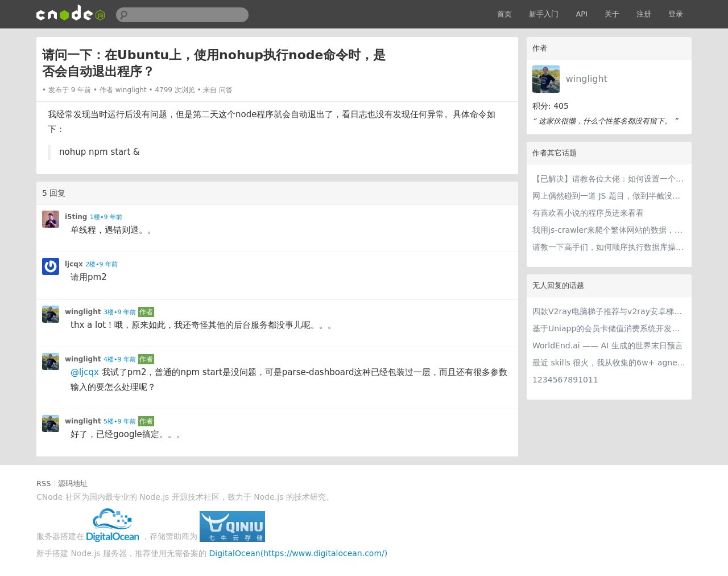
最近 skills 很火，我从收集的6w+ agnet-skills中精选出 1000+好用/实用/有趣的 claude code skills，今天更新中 (609, 363)
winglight (587, 79)
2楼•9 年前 (102, 264)
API (582, 14)
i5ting (76, 217)
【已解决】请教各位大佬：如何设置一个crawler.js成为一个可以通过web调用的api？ (609, 179)
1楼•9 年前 (106, 217)
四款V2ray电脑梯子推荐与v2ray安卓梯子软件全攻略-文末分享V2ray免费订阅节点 (609, 311)
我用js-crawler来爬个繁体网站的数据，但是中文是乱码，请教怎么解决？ (609, 230)
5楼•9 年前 (120, 421)
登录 (676, 14)
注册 (644, 14)
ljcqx (74, 264)
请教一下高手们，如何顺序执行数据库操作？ (609, 247)
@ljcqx (85, 372)
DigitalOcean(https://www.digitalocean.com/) (299, 553)
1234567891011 (565, 380)
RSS (44, 484)
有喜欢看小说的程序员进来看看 (588, 213)
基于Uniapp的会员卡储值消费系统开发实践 (609, 328)
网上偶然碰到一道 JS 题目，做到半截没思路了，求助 (609, 196)
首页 (504, 14)
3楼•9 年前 (120, 312)
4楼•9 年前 (120, 359)
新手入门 (544, 14)
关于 (612, 14)
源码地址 (73, 484)
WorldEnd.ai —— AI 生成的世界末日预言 (608, 345)
